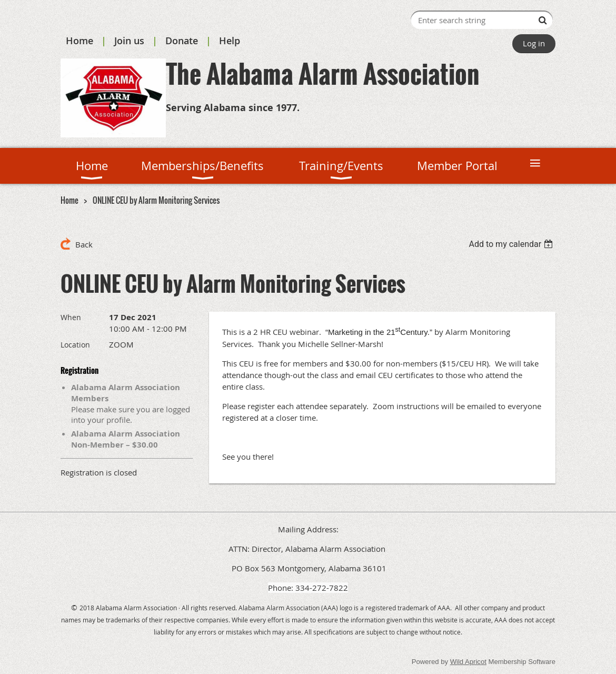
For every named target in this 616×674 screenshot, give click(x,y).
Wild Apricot (468, 662)
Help (230, 41)
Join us (129, 41)
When (71, 317)
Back (84, 244)
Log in (534, 43)
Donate (182, 41)
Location (75, 345)
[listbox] (512, 244)
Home (80, 41)
